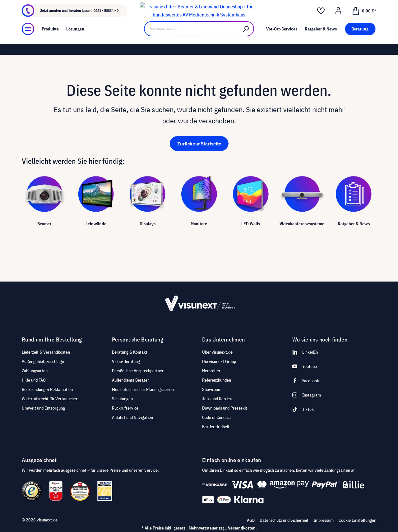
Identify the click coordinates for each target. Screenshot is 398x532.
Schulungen (122, 399)
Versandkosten (242, 528)
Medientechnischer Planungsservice (144, 389)
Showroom (96, 5)
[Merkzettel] (321, 22)
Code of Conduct (217, 417)
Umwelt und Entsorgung (43, 408)
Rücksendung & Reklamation (47, 389)
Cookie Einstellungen (357, 520)
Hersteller (211, 371)
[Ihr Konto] (338, 22)
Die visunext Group (219, 361)
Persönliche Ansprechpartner (138, 371)
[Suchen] (246, 43)
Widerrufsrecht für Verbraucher (50, 399)
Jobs (77, 5)
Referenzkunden (217, 380)
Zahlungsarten (35, 371)
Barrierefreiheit (216, 427)
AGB (251, 520)
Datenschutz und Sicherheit (284, 520)
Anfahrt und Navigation (132, 417)
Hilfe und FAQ (34, 380)
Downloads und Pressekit (225, 408)
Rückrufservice (125, 408)
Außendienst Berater (130, 380)
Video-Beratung (126, 361)
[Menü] (28, 43)
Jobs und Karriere (218, 399)
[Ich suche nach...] (191, 43)
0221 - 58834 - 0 (106, 22)
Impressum (324, 520)
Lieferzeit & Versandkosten (46, 352)
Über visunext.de (217, 352)
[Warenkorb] (364, 22)
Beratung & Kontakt (130, 352)
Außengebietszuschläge (43, 361)
